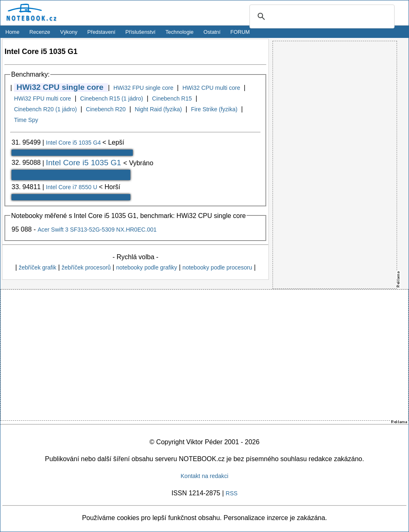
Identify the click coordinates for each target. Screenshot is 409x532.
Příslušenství (140, 32)
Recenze (40, 32)
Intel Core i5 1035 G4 (74, 143)
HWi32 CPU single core (60, 87)
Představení (101, 32)
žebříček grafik (37, 267)
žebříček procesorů (86, 267)
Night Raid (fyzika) (158, 109)
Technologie (179, 32)
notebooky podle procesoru (217, 267)
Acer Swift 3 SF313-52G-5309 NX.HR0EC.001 (97, 230)
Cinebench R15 (172, 98)
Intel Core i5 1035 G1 (85, 163)
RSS (232, 493)
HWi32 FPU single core (143, 88)
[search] (321, 17)
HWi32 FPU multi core (42, 98)
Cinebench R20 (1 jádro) (46, 109)
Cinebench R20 (106, 109)
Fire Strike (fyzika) (214, 109)
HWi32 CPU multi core (211, 88)
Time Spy (26, 120)
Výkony (69, 32)
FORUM (240, 32)
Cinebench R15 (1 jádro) (112, 98)
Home (12, 32)
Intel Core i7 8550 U (72, 187)
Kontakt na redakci (204, 476)
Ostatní (212, 32)
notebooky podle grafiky (147, 267)
